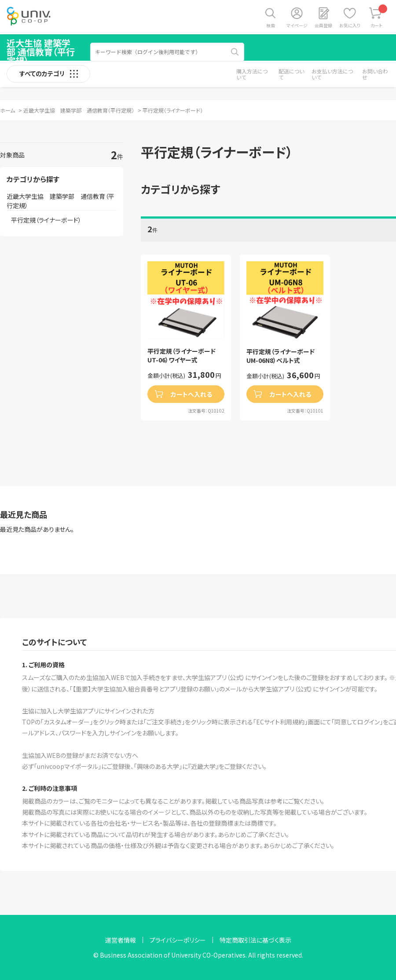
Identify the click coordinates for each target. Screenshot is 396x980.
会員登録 (323, 25)
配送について (291, 74)
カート (379, 16)
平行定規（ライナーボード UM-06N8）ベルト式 (284, 356)
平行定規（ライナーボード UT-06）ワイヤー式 (185, 356)
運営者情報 (121, 940)
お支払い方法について (332, 74)
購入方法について (252, 74)
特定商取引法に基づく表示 (255, 940)
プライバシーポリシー (178, 940)
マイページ (297, 25)
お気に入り (350, 25)
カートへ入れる (191, 394)
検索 (271, 25)
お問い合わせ (375, 74)
